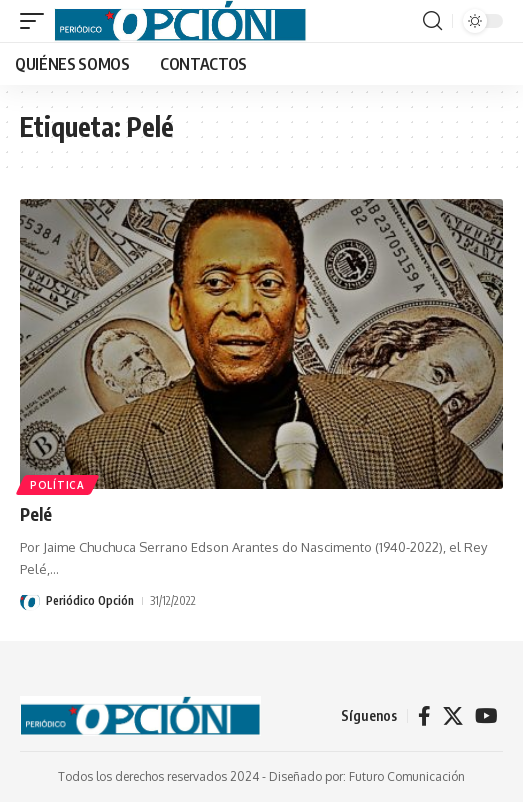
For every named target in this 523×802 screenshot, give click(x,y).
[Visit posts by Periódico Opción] (30, 601)
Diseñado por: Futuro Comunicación (367, 776)
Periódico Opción (90, 600)
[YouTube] (486, 716)
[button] (37, 21)
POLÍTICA (57, 485)
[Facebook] (424, 716)
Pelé (36, 514)
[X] (453, 716)
